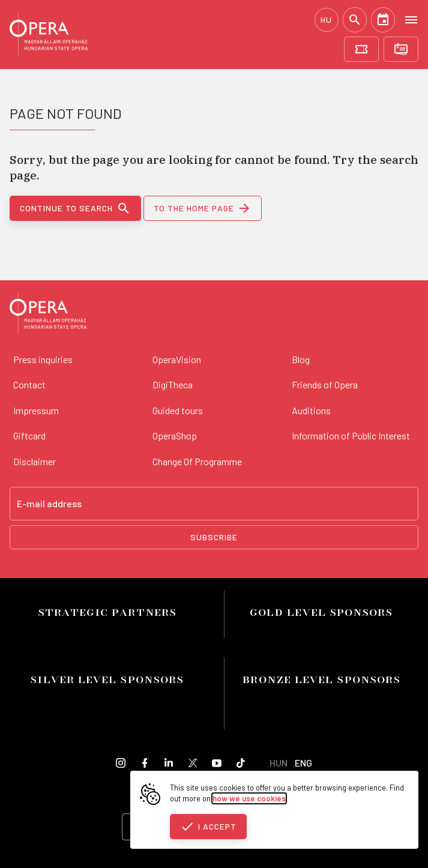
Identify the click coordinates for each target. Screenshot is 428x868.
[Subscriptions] (401, 49)
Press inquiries (43, 359)
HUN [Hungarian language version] (279, 763)
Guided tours (178, 410)
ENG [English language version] (303, 763)
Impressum (36, 410)
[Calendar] (383, 20)
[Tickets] (361, 49)
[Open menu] (411, 19)
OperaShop (175, 436)
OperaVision (177, 359)
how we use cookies (249, 798)
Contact (29, 384)
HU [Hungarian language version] (326, 20)
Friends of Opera (325, 384)
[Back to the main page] (48, 315)
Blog (301, 359)
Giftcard (29, 436)
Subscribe (214, 537)
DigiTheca (173, 384)
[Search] (355, 20)
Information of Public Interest (351, 436)
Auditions (311, 410)
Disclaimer (35, 461)
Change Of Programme (197, 461)
